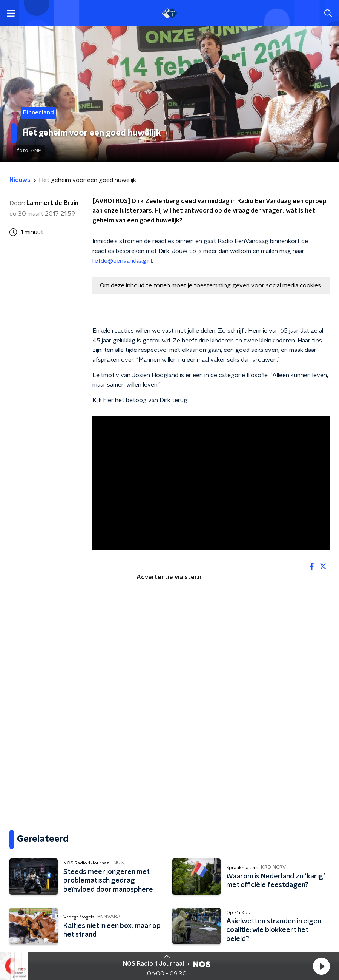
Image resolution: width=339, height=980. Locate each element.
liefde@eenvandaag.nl (122, 261)
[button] (321, 966)
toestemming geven (222, 285)
